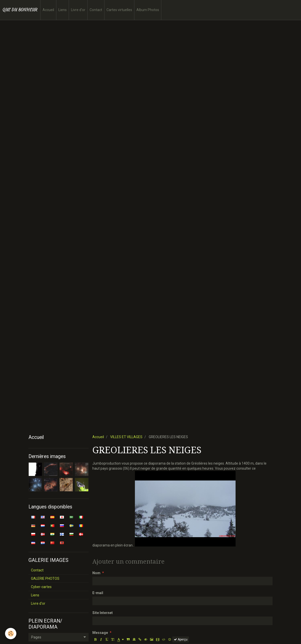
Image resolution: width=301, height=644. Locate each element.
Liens (63, 10)
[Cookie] (11, 634)
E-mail (98, 593)
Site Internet (103, 613)
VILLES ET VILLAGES (126, 437)
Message (100, 633)
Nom (96, 573)
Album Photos (148, 10)
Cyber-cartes (41, 587)
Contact (96, 10)
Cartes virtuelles (119, 10)
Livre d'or (78, 10)
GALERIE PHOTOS (45, 578)
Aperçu (181, 639)
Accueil (48, 10)
